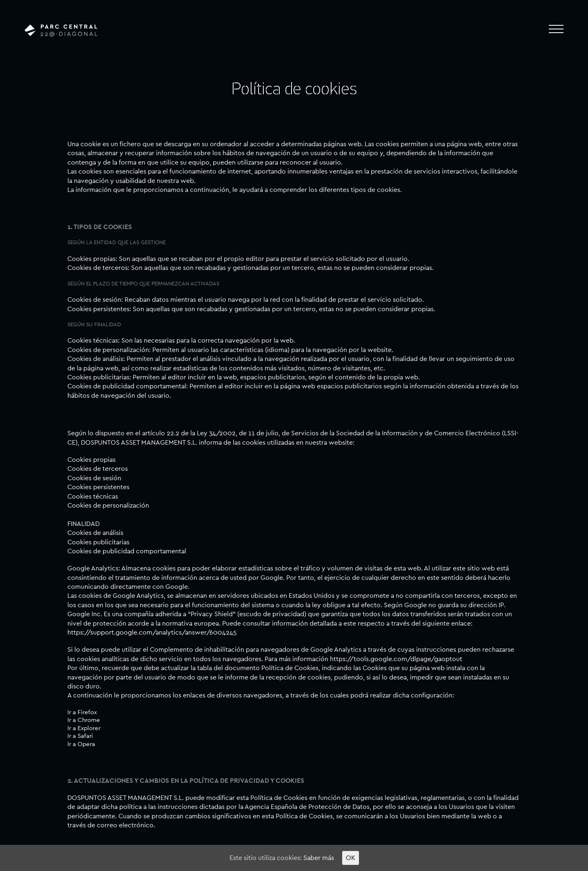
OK (351, 858)
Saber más (319, 858)
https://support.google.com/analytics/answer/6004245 (152, 633)
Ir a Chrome (84, 720)
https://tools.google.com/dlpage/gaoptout (396, 659)
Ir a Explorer (84, 728)
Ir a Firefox (82, 712)
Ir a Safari (80, 736)
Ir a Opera (81, 744)
